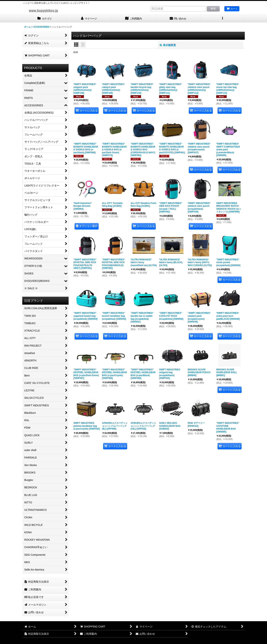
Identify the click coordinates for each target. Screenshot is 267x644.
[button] (222, 19)
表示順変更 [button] (168, 45)
